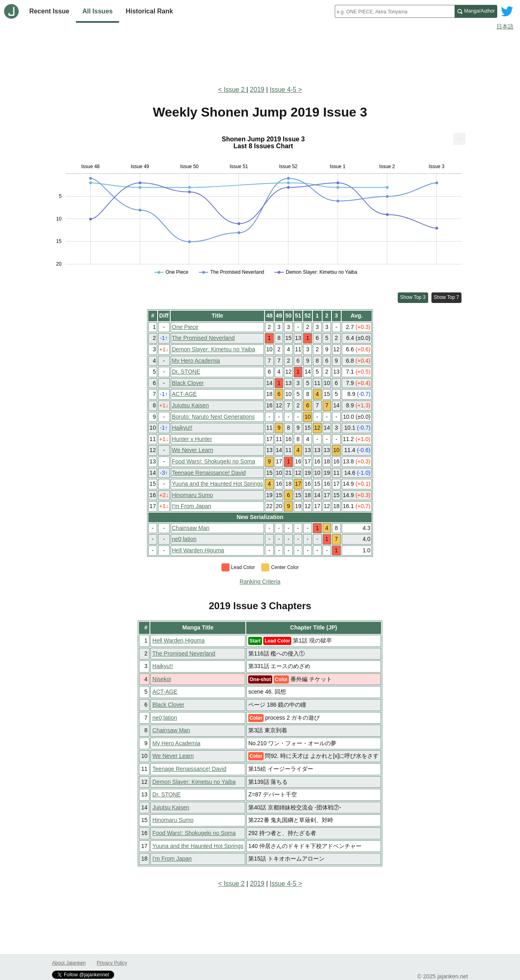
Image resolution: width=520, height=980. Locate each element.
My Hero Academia (196, 361)
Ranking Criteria (260, 582)
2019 (257, 90)
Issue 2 (235, 90)
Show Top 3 (413, 297)
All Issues (98, 11)
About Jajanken (69, 963)
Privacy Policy (112, 963)
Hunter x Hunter (192, 439)
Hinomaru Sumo (192, 495)
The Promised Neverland (203, 338)
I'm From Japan (192, 506)
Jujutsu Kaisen (190, 405)
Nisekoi (162, 679)
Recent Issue (49, 11)
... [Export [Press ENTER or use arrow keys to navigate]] (459, 137)
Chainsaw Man (191, 528)
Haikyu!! (182, 428)
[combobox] (395, 11)
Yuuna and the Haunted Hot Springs (217, 484)
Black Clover (188, 383)
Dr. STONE (186, 372)
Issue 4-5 (283, 90)
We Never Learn (193, 450)
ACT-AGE (184, 394)
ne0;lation (184, 539)
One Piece (185, 327)
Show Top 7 (447, 297)
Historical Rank (149, 11)
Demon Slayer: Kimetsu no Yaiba (213, 349)
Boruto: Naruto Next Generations (213, 417)
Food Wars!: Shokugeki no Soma (213, 461)
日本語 (505, 26)
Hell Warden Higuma (198, 550)
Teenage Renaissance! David (209, 473)
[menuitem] (459, 139)
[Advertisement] (260, 56)
